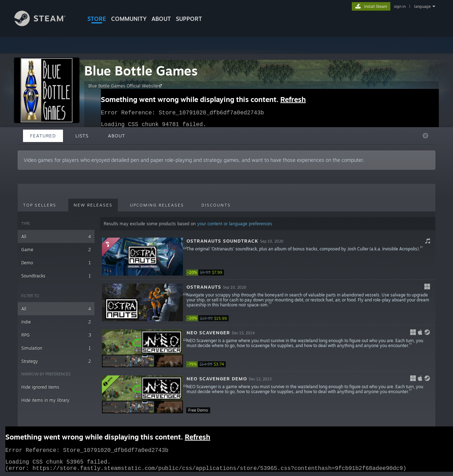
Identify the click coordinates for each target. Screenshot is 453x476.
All (56, 236)
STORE (97, 19)
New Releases (93, 205)
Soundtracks (56, 276)
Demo (56, 263)
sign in (400, 6)
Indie (56, 322)
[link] (207, 273)
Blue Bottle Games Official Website (126, 86)
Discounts (216, 205)
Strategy (56, 361)
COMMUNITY (129, 19)
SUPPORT (189, 19)
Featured (43, 136)
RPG (56, 335)
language (422, 6)
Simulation (56, 348)
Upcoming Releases (157, 205)
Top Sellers (40, 205)
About (161, 19)
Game (56, 250)
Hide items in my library (45, 400)
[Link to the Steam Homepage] (45, 24)
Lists (82, 136)
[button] (268, 257)
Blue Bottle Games (141, 71)
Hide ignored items (40, 387)
